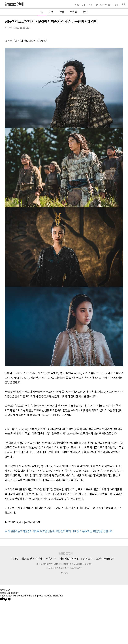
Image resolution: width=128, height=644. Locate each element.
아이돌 (74, 12)
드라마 (84, 5)
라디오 (107, 5)
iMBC (77, 5)
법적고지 (88, 559)
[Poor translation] (8, 599)
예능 (91, 5)
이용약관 (51, 559)
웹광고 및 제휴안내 (32, 559)
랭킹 (85, 12)
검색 (124, 4)
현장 (62, 12)
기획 (51, 12)
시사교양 (99, 5)
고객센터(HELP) (105, 559)
